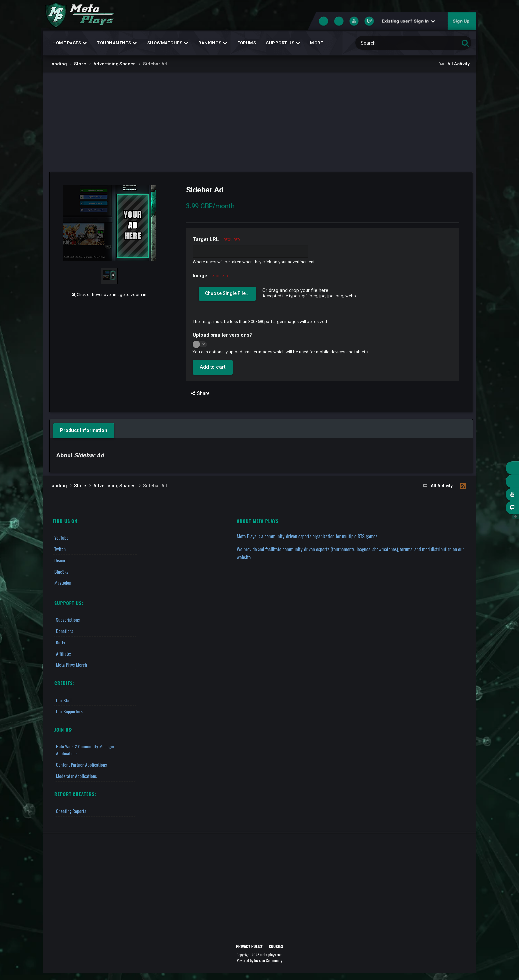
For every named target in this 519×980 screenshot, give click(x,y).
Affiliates (64, 653)
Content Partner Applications (81, 765)
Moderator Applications (76, 776)
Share (200, 393)
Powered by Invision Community (259, 960)
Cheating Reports (71, 811)
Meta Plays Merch (71, 665)
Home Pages (70, 43)
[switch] (200, 344)
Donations (65, 631)
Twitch (60, 549)
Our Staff (64, 700)
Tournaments (117, 43)
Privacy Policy (249, 946)
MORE (316, 43)
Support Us (283, 43)
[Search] (389, 43)
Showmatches (168, 43)
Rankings (213, 43)
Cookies (276, 946)
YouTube (61, 538)
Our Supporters (69, 711)
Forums (247, 43)
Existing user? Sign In (408, 21)
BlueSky (61, 571)
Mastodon (63, 583)
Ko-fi (60, 642)
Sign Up (461, 21)
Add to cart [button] (213, 367)
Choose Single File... (227, 293)
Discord (61, 560)
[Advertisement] (259, 122)
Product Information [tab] (84, 430)
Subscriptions (68, 620)
